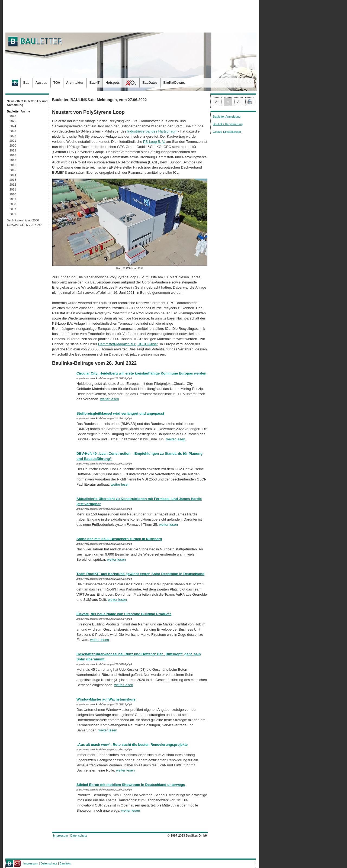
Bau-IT (94, 83)
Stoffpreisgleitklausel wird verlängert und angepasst (120, 413)
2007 (13, 209)
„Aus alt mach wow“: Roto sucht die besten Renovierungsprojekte (132, 745)
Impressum (60, 835)
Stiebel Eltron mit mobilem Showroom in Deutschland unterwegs (131, 785)
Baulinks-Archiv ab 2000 (23, 220)
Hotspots (113, 83)
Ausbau (41, 83)
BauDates (150, 83)
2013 (13, 180)
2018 (13, 155)
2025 (13, 121)
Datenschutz (78, 835)
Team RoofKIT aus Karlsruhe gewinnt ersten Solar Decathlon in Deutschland (140, 574)
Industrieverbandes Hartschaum (152, 131)
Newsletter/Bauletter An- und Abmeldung (27, 103)
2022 (13, 136)
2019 (13, 150)
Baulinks (65, 863)
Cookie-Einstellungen (227, 132)
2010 (13, 194)
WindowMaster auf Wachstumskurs (106, 699)
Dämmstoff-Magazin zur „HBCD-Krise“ (128, 344)
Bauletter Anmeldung (227, 117)
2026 (13, 116)
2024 (13, 126)
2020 (13, 146)
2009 (13, 199)
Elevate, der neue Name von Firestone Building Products (124, 614)
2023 (13, 131)
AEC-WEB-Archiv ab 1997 (24, 225)
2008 (13, 204)
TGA (57, 83)
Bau (26, 83)
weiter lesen (109, 399)
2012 (13, 185)
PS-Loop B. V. (154, 142)
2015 (13, 170)
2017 (13, 160)
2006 (13, 214)
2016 (13, 165)
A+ (217, 102)
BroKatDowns (174, 83)
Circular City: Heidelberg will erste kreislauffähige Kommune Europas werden (141, 373)
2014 (13, 175)
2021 (13, 141)
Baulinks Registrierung (228, 124)
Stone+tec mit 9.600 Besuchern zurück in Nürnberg (119, 539)
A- (239, 102)
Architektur (75, 83)
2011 (13, 189)
